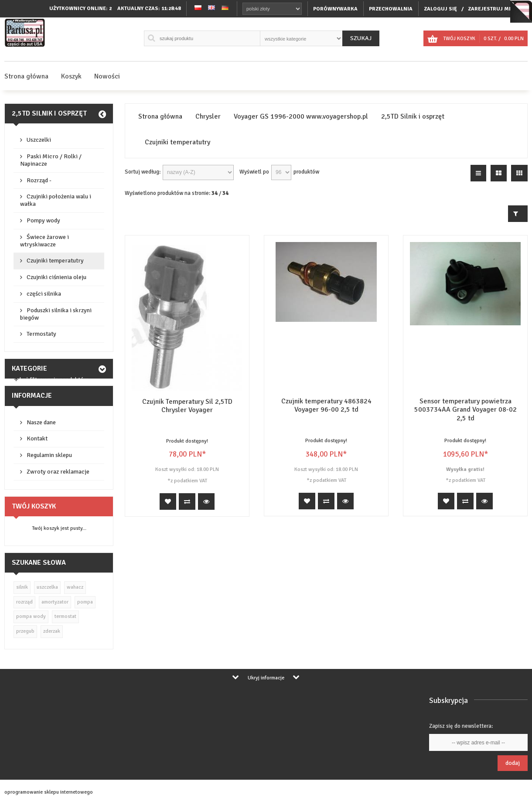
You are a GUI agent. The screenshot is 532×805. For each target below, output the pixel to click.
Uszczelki (39, 140)
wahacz (75, 587)
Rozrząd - (39, 180)
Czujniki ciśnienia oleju (56, 277)
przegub (25, 631)
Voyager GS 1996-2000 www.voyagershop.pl (301, 117)
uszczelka (47, 587)
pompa (85, 602)
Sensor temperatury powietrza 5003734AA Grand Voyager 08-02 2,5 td (465, 409)
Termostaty (41, 334)
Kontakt (37, 438)
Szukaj (361, 38)
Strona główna (26, 76)
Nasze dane (41, 422)
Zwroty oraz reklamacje (58, 472)
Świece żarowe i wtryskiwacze (44, 241)
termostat (65, 616)
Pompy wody (43, 220)
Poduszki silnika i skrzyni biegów (56, 314)
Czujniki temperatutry (55, 261)
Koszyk (71, 76)
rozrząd (24, 602)
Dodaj (513, 763)
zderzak (52, 631)
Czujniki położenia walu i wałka (56, 200)
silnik (22, 587)
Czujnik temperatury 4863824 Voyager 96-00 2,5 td (326, 405)
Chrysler (208, 117)
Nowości (107, 76)
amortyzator (55, 602)
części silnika (44, 294)
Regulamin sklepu (49, 455)
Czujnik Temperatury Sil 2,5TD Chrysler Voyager (187, 406)
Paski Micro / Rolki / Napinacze (51, 160)
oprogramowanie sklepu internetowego (49, 792)
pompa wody (31, 616)
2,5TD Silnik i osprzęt (49, 113)
